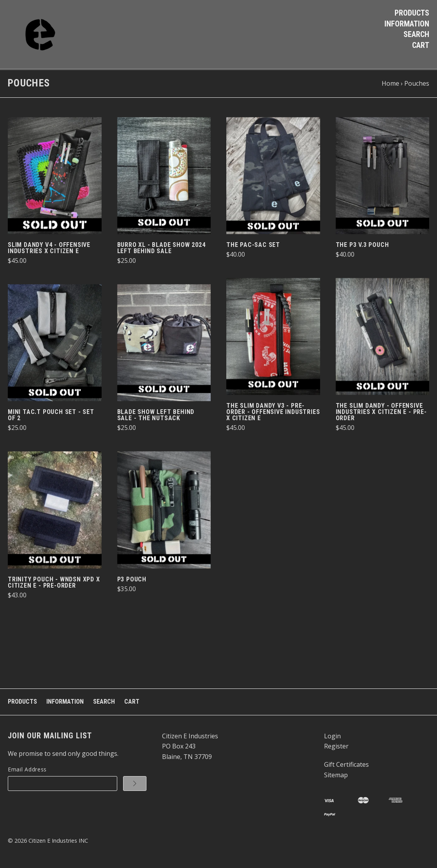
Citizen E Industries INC (58, 842)
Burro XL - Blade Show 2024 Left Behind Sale (161, 249)
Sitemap (336, 776)
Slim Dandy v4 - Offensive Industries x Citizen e (49, 249)
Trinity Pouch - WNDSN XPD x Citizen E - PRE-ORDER (54, 584)
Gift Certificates (346, 766)
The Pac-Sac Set (253, 246)
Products (412, 13)
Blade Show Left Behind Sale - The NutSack (156, 416)
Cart (421, 45)
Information (407, 24)
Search (416, 34)
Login (332, 737)
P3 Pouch (132, 580)
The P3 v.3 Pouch (362, 246)
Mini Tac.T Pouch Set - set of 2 (51, 416)
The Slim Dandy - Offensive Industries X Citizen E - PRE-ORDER (381, 413)
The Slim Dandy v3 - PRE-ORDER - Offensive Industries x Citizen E (273, 413)
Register (336, 748)
